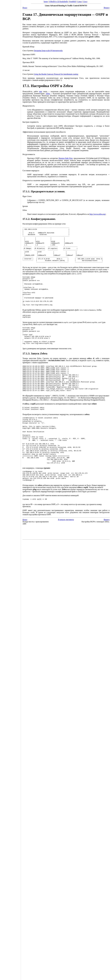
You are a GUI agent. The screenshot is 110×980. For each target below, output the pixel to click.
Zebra (48, 94)
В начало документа (66, 558)
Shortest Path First (65, 158)
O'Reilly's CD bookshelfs (58, 2)
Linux (80, 2)
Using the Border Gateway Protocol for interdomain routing (56, 74)
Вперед (107, 8)
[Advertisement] (10, 489)
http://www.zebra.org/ (98, 214)
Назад (25, 8)
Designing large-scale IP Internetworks (48, 51)
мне (41, 91)
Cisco (85, 2)
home (46, 2)
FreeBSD (73, 2)
